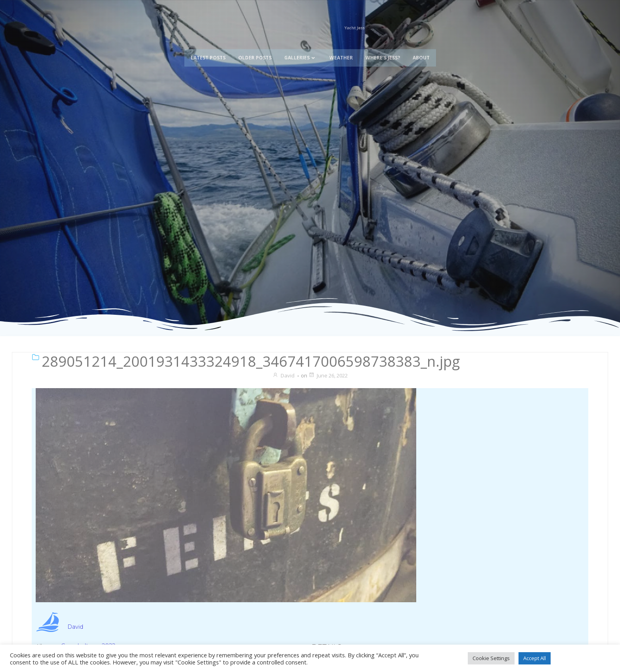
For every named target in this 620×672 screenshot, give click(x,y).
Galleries (300, 47)
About (421, 47)
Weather (341, 47)
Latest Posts (208, 47)
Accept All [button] (535, 658)
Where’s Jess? (383, 47)
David (283, 375)
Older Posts (255, 47)
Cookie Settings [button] (491, 658)
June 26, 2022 (328, 375)
